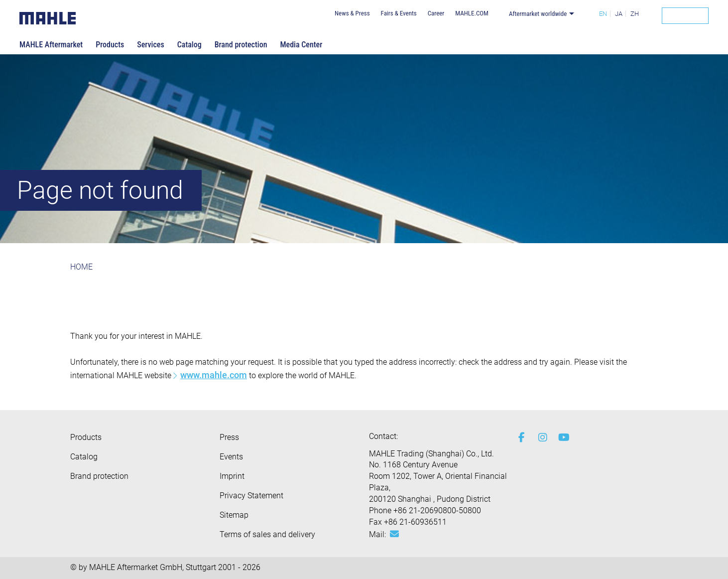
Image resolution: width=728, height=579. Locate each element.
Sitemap (234, 515)
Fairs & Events (399, 13)
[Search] (685, 16)
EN (603, 14)
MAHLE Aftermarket (51, 45)
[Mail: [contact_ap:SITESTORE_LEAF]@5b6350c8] (394, 534)
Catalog (189, 45)
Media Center (301, 45)
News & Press (352, 13)
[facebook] (521, 437)
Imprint (232, 476)
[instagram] (541, 437)
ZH (635, 14)
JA (619, 14)
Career (436, 13)
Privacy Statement (251, 496)
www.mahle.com (214, 375)
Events (231, 457)
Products (110, 45)
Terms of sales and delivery (267, 534)
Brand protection (241, 45)
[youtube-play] (561, 437)
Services (150, 45)
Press (229, 437)
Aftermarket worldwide (538, 14)
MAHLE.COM (472, 13)
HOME (81, 267)
